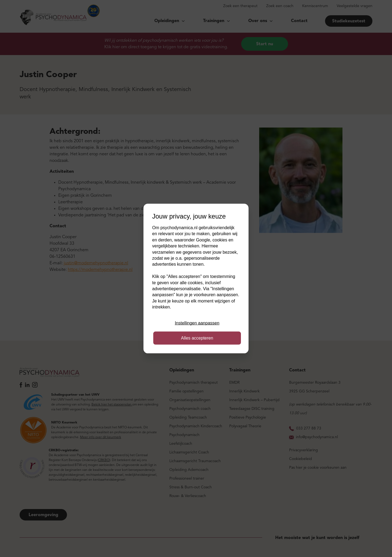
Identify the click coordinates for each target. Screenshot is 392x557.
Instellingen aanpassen (197, 323)
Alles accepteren (197, 338)
